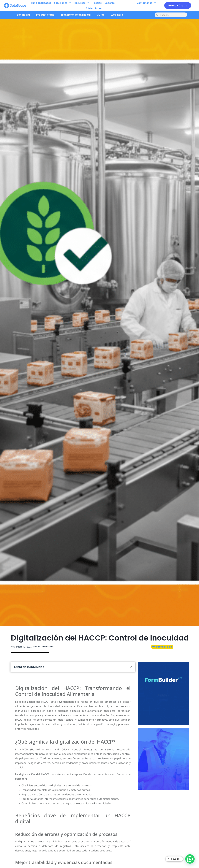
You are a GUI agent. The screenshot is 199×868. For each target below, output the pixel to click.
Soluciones (63, 3)
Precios (97, 3)
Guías (101, 15)
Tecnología (23, 15)
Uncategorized (162, 647)
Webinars (117, 15)
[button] (131, 667)
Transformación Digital (76, 15)
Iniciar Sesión (94, 8)
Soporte (110, 3)
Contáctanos (147, 3)
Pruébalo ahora (163, 705)
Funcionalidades (41, 3)
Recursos (82, 3)
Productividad (45, 15)
